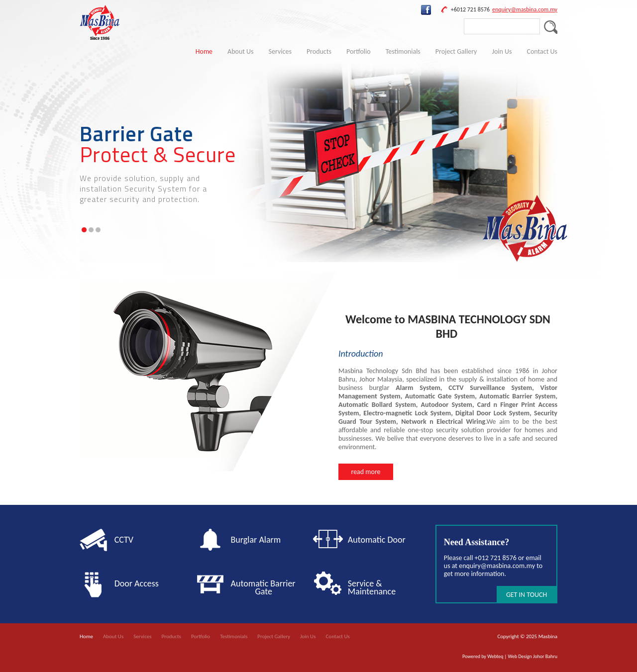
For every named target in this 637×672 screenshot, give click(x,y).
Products (319, 51)
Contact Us (542, 51)
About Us (241, 51)
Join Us (502, 51)
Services (280, 51)
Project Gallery (456, 51)
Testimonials (403, 51)
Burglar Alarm (256, 540)
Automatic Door (377, 540)
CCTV (124, 540)
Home (204, 51)
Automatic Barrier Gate (265, 587)
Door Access (137, 583)
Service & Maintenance (372, 587)
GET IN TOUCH (527, 595)
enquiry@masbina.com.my (525, 9)
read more (366, 472)
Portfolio (359, 51)
